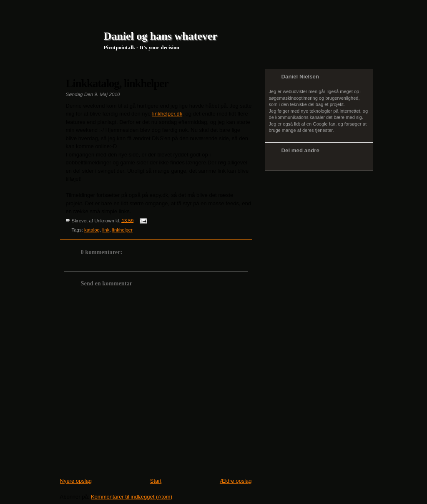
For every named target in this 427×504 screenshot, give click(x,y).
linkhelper (122, 230)
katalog (92, 230)
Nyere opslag (76, 481)
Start (156, 481)
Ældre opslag (236, 481)
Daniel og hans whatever (161, 36)
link (106, 230)
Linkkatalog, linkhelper (117, 83)
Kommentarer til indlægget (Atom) (132, 497)
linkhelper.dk (167, 114)
